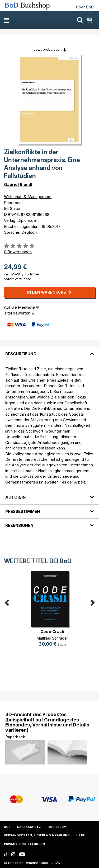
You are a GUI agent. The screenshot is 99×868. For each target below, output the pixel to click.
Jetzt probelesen (48, 49)
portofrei (32, 274)
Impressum (57, 827)
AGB (7, 827)
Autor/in (15, 497)
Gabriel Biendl (18, 184)
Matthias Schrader (52, 638)
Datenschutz (29, 827)
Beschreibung (21, 354)
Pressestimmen (23, 511)
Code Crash (52, 632)
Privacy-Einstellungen (24, 844)
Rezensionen (19, 525)
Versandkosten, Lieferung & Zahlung (37, 835)
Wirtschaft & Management (28, 197)
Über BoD (85, 7)
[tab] (49, 351)
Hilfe (81, 835)
